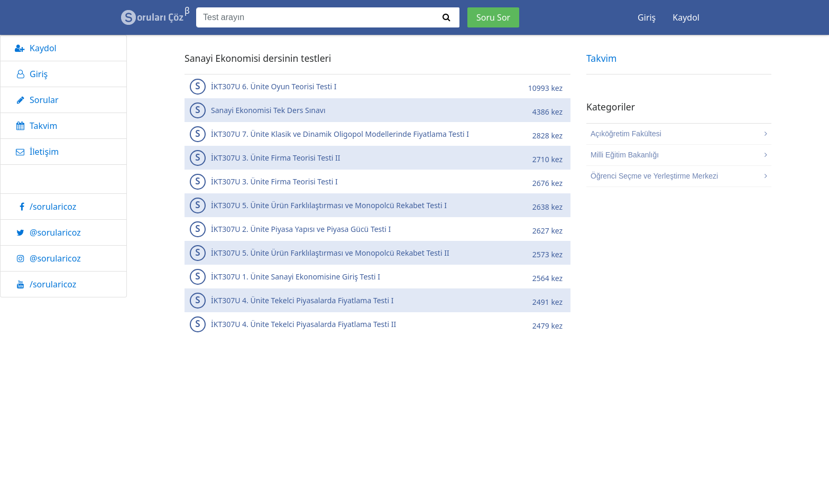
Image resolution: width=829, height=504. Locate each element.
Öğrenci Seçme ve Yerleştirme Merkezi (679, 176)
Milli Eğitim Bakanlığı (679, 155)
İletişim (35, 152)
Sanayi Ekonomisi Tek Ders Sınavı (379, 110)
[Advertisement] (377, 427)
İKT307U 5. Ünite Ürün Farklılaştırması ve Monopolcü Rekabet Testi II (379, 253)
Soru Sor (493, 17)
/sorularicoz (44, 207)
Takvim (34, 126)
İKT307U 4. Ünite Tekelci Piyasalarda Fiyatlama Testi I (379, 300)
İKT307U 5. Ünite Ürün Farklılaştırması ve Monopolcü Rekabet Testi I (379, 205)
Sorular (35, 100)
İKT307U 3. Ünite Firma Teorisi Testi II (379, 158)
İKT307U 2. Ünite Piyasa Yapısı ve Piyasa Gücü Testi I (379, 229)
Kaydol (686, 17)
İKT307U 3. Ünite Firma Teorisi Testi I (379, 181)
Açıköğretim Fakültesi (679, 134)
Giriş (647, 17)
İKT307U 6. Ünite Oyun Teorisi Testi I (379, 86)
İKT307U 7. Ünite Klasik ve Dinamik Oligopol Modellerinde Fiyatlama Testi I (379, 134)
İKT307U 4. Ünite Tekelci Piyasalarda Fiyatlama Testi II (379, 324)
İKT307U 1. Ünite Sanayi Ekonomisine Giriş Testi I (379, 277)
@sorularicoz (46, 232)
